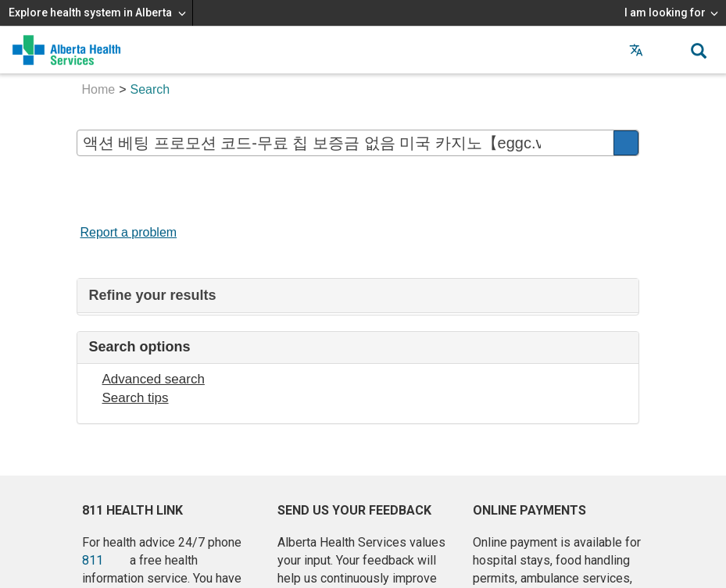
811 (93, 560)
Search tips (136, 398)
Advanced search (154, 379)
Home (99, 89)
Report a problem (129, 232)
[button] (667, 50)
